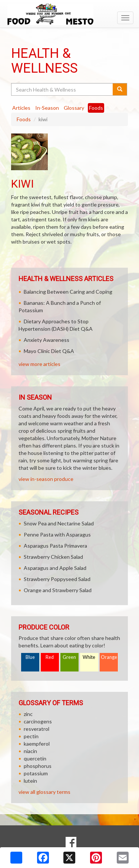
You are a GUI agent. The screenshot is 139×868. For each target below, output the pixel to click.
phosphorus (38, 766)
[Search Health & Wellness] (62, 89)
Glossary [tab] (74, 108)
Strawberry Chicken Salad (53, 557)
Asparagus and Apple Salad (55, 568)
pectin (31, 736)
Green (69, 657)
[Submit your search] (120, 89)
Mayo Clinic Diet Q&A (49, 351)
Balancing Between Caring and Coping (68, 292)
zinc (28, 714)
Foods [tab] (96, 108)
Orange (109, 657)
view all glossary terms (44, 792)
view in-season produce (46, 479)
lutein (30, 781)
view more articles (39, 364)
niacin (30, 751)
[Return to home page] (69, 14)
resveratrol (37, 729)
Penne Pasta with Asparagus (57, 534)
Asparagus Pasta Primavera (55, 546)
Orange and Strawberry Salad (58, 590)
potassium (36, 773)
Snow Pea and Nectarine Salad (59, 523)
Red (50, 657)
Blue (30, 657)
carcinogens (38, 721)
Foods (24, 119)
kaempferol (37, 744)
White (89, 657)
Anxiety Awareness (47, 340)
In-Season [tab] (47, 108)
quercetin (35, 758)
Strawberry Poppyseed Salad (57, 579)
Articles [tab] (21, 108)
